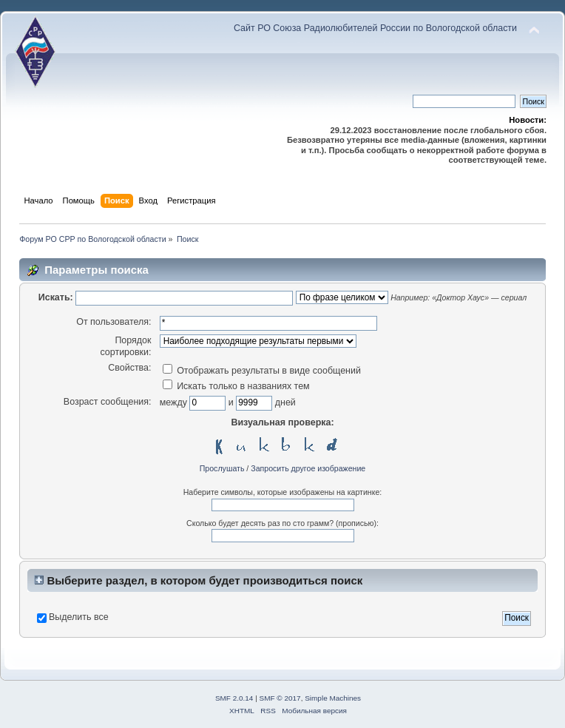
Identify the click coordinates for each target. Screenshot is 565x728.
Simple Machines (333, 698)
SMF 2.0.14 (234, 698)
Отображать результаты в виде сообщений (262, 371)
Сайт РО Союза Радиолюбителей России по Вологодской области (375, 28)
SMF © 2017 (280, 698)
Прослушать (222, 468)
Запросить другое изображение (308, 468)
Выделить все (79, 617)
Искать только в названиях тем (236, 386)
